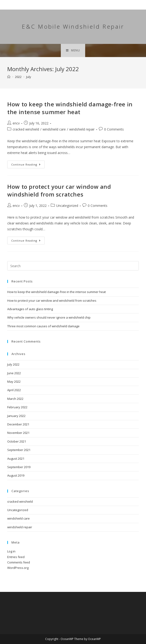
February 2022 (17, 407)
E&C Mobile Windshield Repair (73, 26)
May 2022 (14, 382)
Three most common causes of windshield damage (43, 326)
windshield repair (82, 129)
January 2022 (16, 416)
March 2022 (15, 399)
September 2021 (19, 450)
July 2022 (13, 364)
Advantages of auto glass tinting (30, 309)
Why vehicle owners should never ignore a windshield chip (49, 317)
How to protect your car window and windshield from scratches (59, 191)
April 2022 (14, 390)
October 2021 (17, 441)
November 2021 (18, 433)
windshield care (54, 129)
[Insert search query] (73, 266)
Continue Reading (28, 165)
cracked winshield (26, 129)
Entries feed (16, 557)
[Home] (9, 77)
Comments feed (19, 562)
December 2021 (18, 424)
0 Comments (114, 129)
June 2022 (14, 373)
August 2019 (16, 475)
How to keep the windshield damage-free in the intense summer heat (70, 108)
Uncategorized (67, 206)
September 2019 (19, 467)
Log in (11, 551)
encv (16, 123)
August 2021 (16, 459)
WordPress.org (18, 568)
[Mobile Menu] (73, 50)
